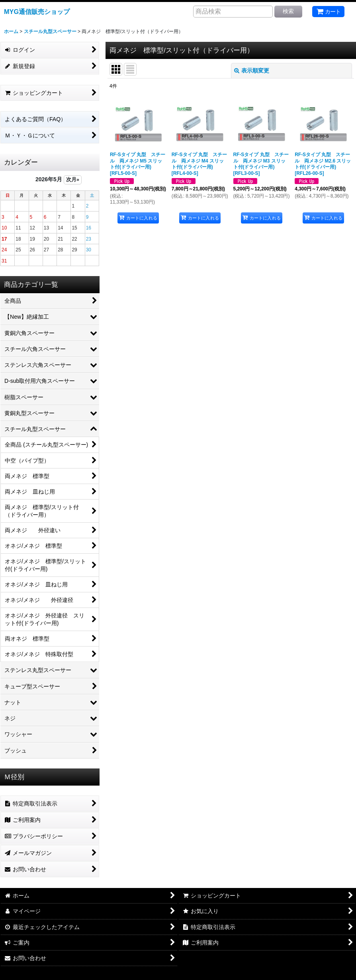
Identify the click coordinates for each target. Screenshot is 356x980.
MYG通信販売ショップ (37, 12)
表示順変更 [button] (252, 71)
